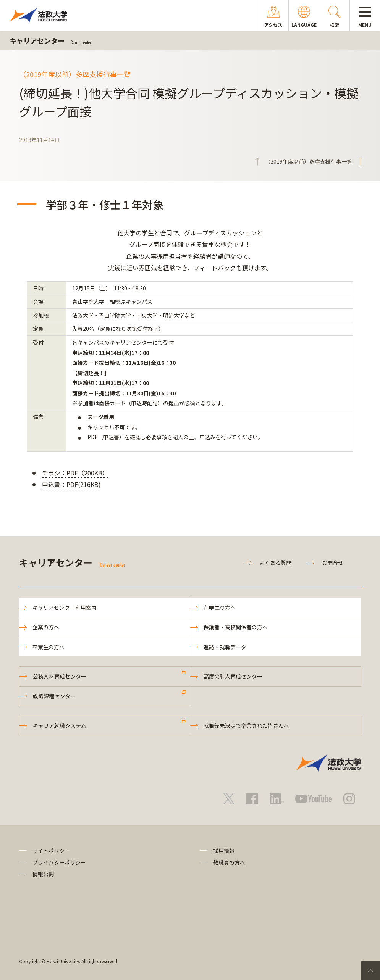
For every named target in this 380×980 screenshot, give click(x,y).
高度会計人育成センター (233, 676)
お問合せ (333, 563)
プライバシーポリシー (59, 862)
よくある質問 (275, 563)
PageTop (370, 970)
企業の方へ (46, 627)
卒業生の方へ (49, 647)
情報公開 (43, 874)
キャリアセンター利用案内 (65, 608)
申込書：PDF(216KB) (71, 484)
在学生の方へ (220, 608)
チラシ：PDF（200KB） (75, 473)
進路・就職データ (225, 647)
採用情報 (224, 851)
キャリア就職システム (60, 725)
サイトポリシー (51, 851)
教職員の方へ (229, 862)
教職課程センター (54, 696)
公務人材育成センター (60, 676)
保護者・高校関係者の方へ (236, 627)
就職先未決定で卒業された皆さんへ (246, 725)
